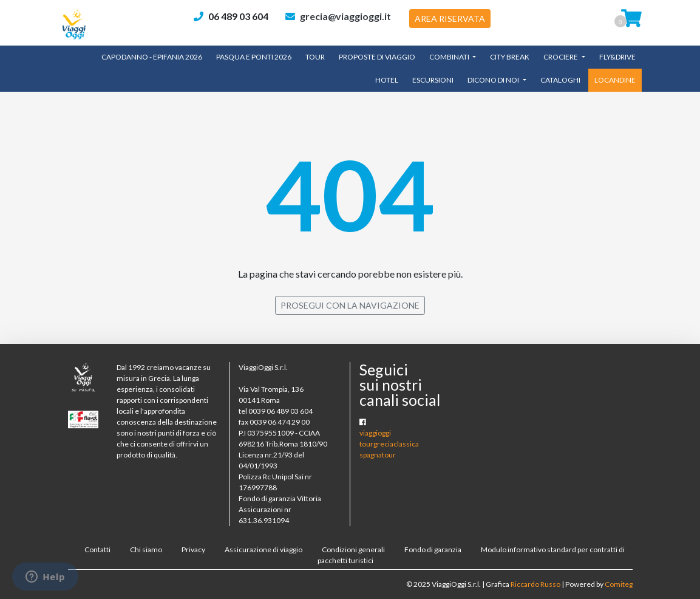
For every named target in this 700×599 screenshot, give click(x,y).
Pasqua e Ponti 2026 (254, 57)
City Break (510, 57)
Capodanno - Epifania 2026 (152, 57)
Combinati (450, 57)
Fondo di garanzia (433, 549)
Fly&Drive (617, 57)
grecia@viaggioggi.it (345, 16)
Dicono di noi (494, 80)
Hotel (387, 80)
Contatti (97, 549)
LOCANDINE (615, 80)
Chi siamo (146, 549)
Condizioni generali (353, 549)
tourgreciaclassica (389, 444)
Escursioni (433, 80)
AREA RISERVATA (450, 19)
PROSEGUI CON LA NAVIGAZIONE (350, 305)
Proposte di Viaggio (377, 57)
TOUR (315, 57)
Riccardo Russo (535, 584)
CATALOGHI (560, 80)
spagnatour (378, 455)
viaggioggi (375, 433)
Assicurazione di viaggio (263, 549)
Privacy (193, 549)
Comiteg (619, 584)
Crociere (561, 57)
